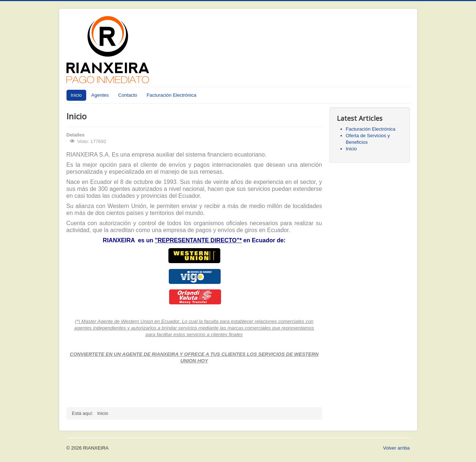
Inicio (76, 95)
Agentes (100, 95)
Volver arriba (397, 448)
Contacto (128, 95)
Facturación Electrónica (172, 95)
